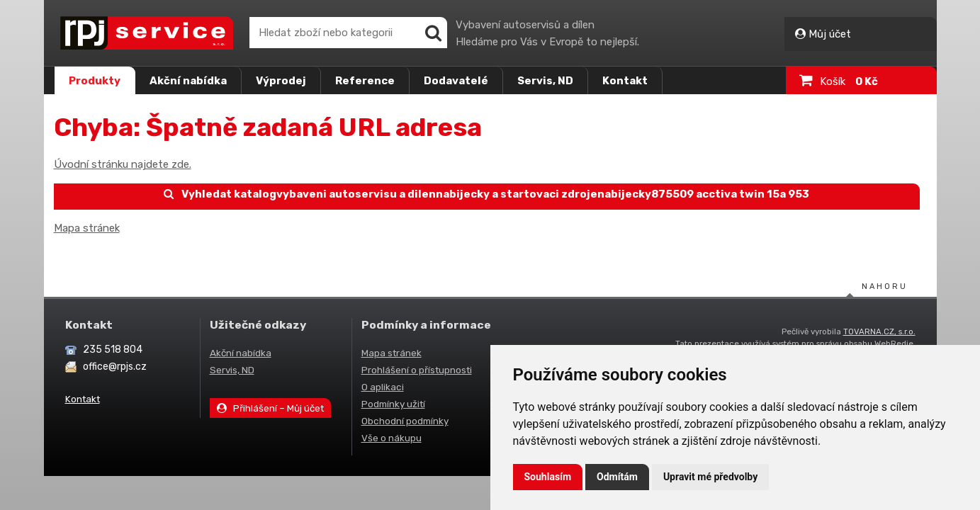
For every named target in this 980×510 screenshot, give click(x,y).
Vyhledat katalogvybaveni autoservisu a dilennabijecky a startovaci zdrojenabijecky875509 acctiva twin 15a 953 (486, 194)
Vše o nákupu (392, 438)
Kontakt (625, 81)
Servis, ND (545, 81)
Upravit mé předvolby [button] (710, 477)
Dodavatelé (456, 81)
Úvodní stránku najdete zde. (123, 164)
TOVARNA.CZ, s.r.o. (879, 331)
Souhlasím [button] (548, 477)
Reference (365, 81)
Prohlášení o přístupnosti (417, 370)
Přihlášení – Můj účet (271, 408)
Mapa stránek (87, 228)
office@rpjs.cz (115, 367)
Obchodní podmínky (405, 421)
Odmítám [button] (617, 477)
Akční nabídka (188, 81)
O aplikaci (383, 387)
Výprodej (281, 81)
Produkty (95, 81)
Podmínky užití (393, 404)
